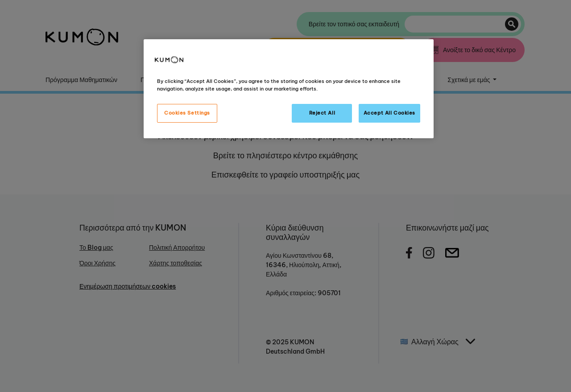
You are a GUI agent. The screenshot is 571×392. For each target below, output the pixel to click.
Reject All (322, 113)
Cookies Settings (187, 113)
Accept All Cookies (389, 113)
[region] (289, 89)
